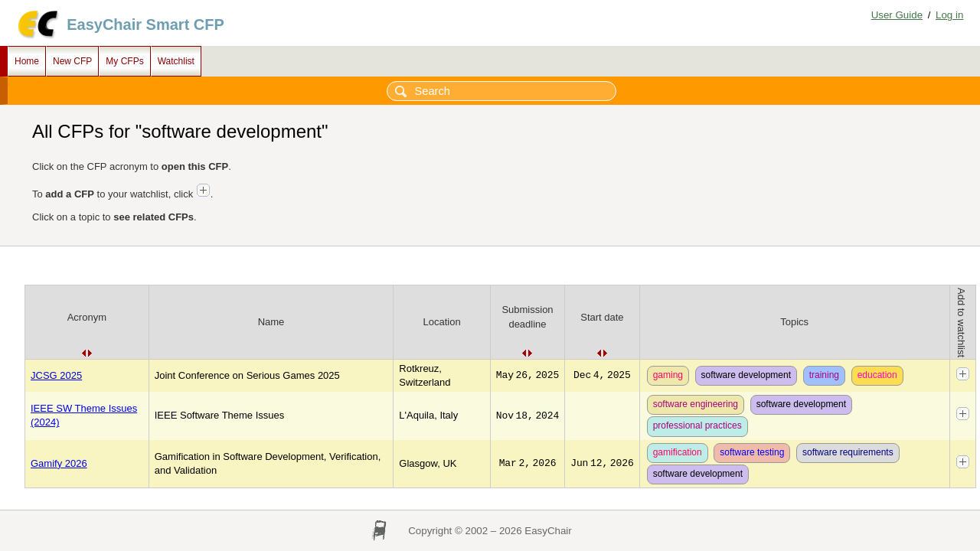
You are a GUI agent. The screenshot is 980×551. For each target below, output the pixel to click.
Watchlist (176, 61)
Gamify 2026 (59, 463)
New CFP (72, 61)
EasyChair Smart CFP (145, 24)
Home (27, 61)
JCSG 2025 (56, 375)
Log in (949, 15)
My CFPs (124, 61)
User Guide (897, 15)
